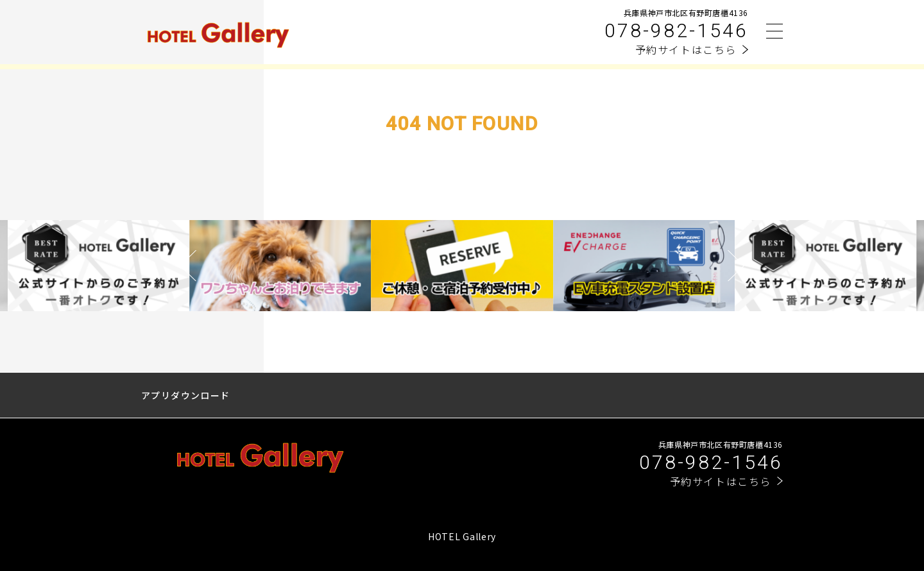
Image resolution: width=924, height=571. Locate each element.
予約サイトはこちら (686, 49)
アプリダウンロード (186, 395)
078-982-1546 (676, 30)
